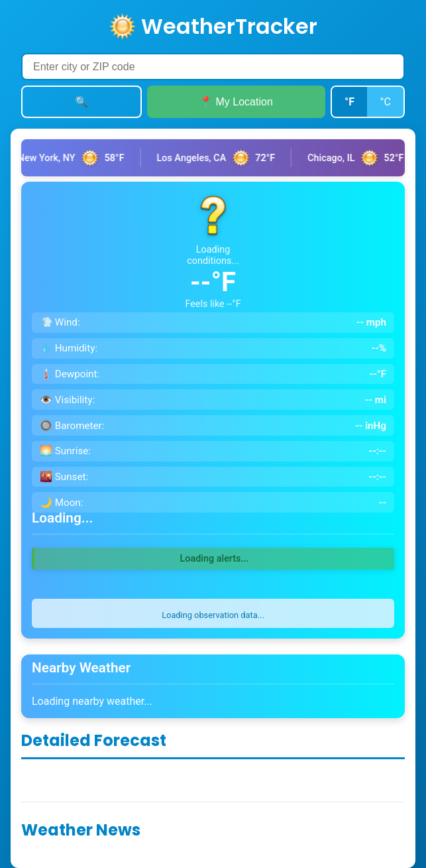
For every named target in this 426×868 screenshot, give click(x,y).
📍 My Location (236, 102)
